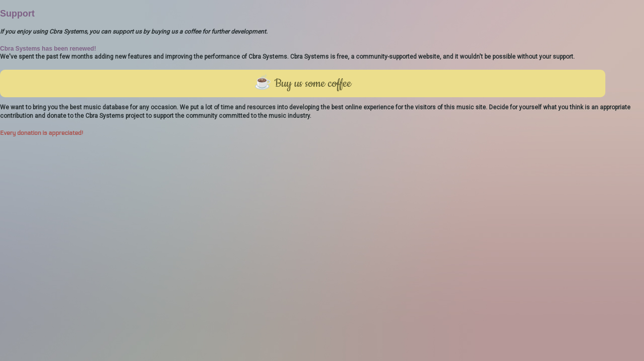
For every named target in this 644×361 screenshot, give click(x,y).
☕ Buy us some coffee (302, 83)
